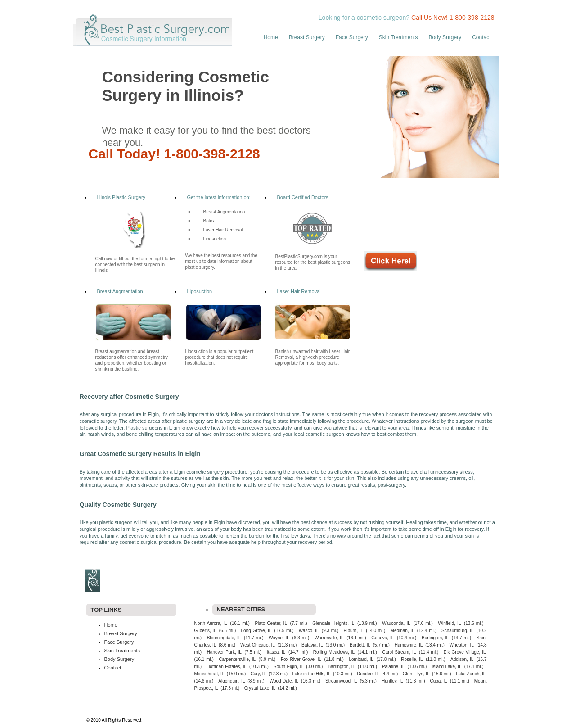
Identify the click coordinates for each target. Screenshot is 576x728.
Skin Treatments (398, 37)
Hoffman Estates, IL (227, 667)
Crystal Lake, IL (260, 688)
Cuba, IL (438, 681)
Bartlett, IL (360, 645)
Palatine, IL (394, 667)
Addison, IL (462, 659)
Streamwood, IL (341, 681)
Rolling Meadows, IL (334, 652)
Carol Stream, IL (399, 652)
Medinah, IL (403, 631)
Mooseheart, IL (209, 674)
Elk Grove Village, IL (465, 652)
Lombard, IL (361, 659)
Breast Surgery (307, 37)
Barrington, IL (341, 667)
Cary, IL (258, 674)
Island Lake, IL (446, 667)
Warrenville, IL (329, 638)
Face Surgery (352, 37)
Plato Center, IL (271, 623)
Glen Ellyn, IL (416, 674)
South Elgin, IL (288, 667)
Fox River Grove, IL (301, 659)
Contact (481, 37)
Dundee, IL (368, 674)
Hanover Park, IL (224, 652)
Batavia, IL (312, 645)
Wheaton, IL (462, 645)
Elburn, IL (354, 631)
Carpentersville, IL (237, 659)
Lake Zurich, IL (471, 674)
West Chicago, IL (258, 645)
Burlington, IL (435, 638)
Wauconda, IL (396, 623)
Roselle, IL (412, 659)
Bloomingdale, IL (224, 638)
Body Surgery (445, 37)
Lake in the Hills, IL (312, 674)
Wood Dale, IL (284, 681)
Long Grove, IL (256, 631)
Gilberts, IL (205, 631)
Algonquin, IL (232, 681)
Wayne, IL (279, 638)
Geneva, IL (382, 638)
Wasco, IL (309, 631)
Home (271, 37)
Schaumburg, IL (457, 631)
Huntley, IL (392, 681)
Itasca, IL (276, 652)
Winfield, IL (450, 623)
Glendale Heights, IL (333, 623)
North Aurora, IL (211, 623)
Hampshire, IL (409, 645)
